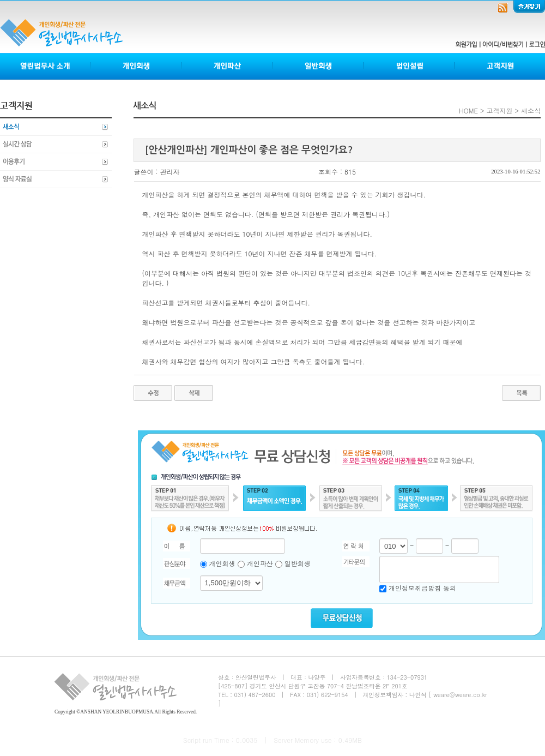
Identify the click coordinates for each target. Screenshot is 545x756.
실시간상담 (56, 145)
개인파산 (228, 66)
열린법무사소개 (46, 66)
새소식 (56, 127)
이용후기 (56, 162)
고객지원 (500, 66)
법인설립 (410, 66)
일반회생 (319, 66)
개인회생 (137, 66)
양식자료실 (56, 179)
